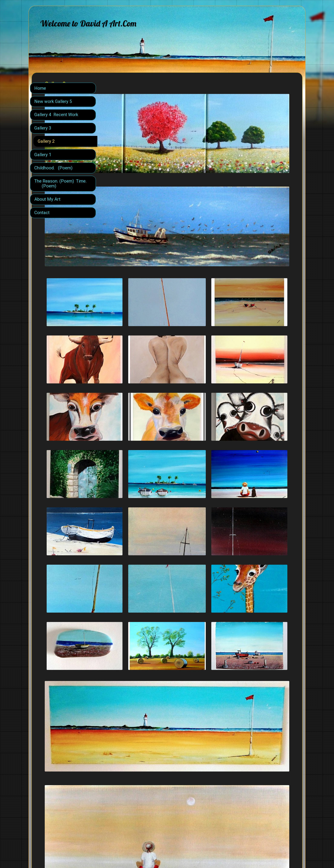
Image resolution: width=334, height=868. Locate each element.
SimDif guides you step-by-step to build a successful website (166, 854)
